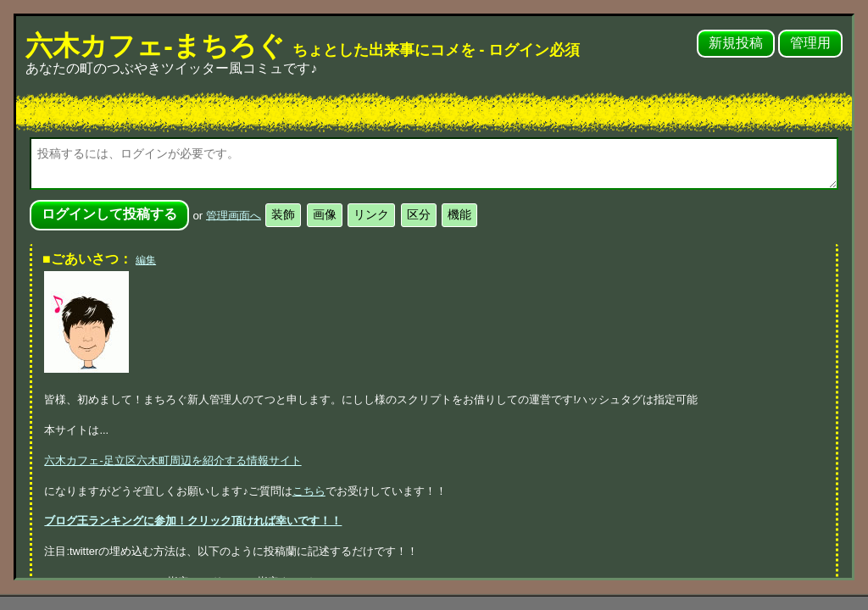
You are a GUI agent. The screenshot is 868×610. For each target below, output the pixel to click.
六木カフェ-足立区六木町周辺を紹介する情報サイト (172, 460)
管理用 (810, 43)
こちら (309, 491)
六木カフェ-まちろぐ (303, 46)
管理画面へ (234, 215)
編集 (146, 260)
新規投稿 (736, 43)
